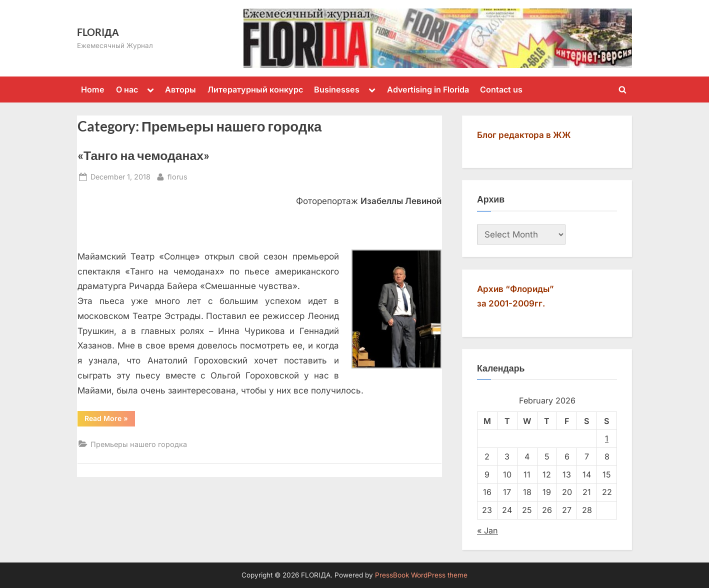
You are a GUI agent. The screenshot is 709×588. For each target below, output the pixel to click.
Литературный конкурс (255, 89)
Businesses (337, 89)
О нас (127, 89)
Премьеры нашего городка (139, 444)
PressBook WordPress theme (421, 575)
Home (93, 89)
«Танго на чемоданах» (143, 155)
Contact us (501, 89)
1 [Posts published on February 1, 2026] (607, 438)
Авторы (180, 89)
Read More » (110, 420)
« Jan (487, 530)
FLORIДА (98, 32)
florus (177, 176)
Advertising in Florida (428, 89)
